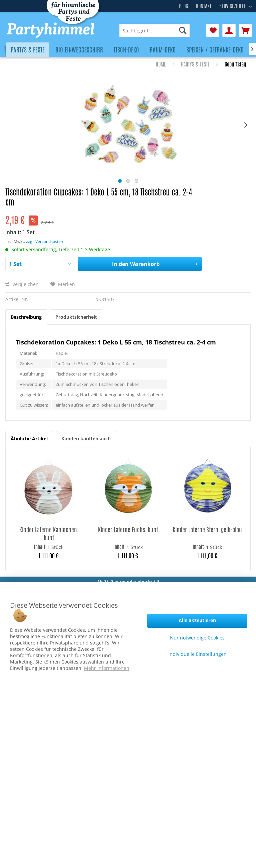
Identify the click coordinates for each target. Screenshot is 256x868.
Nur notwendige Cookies (197, 638)
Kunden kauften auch (86, 439)
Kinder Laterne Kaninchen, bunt (49, 534)
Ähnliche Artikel (29, 439)
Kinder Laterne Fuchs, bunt (128, 530)
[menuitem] (154, 30)
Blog (183, 6)
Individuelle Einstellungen (197, 654)
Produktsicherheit (76, 317)
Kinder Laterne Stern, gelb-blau (207, 530)
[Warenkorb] (245, 30)
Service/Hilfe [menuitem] (233, 5)
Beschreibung (26, 317)
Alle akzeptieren (197, 620)
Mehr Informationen (107, 668)
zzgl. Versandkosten (44, 241)
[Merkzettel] (213, 30)
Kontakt (204, 6)
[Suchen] (183, 30)
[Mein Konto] (229, 30)
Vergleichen (22, 284)
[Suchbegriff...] (154, 30)
